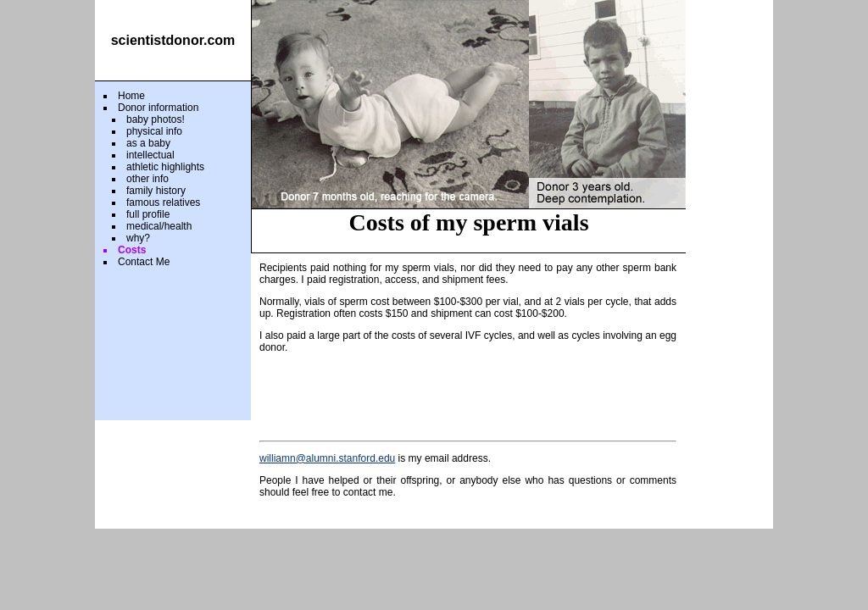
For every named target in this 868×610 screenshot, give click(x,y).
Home (131, 96)
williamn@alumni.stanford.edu (327, 458)
